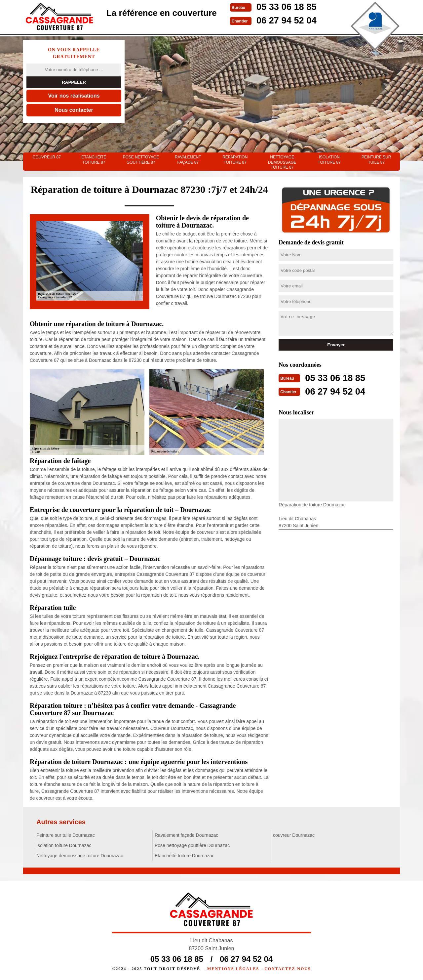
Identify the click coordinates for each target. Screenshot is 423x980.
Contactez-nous (288, 969)
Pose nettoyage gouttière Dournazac (192, 845)
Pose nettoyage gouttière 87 (141, 160)
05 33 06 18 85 (289, 6)
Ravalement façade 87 (188, 160)
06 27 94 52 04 (289, 20)
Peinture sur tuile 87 (376, 160)
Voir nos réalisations (74, 96)
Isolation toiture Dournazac (64, 845)
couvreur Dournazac (294, 835)
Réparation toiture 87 (235, 160)
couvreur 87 (47, 157)
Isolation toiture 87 (329, 160)
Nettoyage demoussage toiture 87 (282, 162)
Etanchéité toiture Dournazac (185, 856)
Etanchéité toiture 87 (94, 160)
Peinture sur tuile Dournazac (66, 835)
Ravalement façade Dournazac (186, 835)
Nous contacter (74, 110)
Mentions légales (233, 969)
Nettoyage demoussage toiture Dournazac (80, 856)
